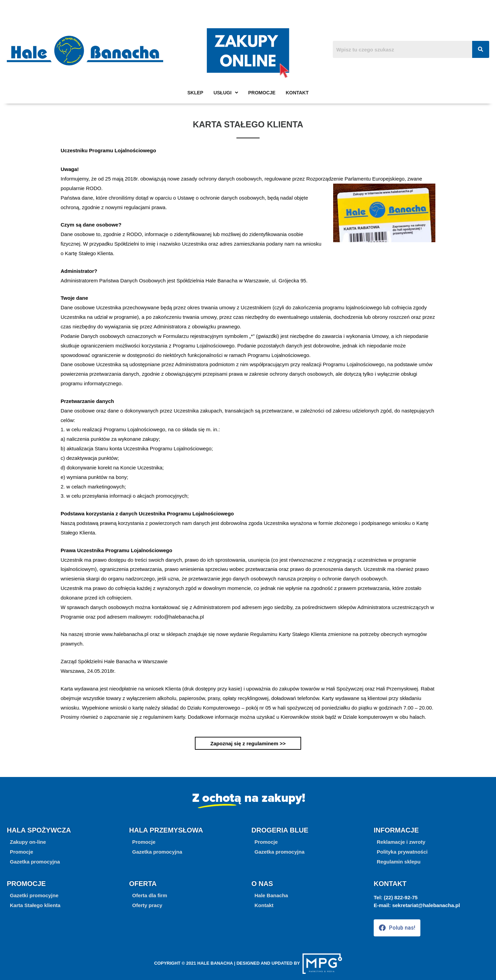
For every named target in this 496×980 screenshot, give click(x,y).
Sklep (195, 93)
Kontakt (297, 93)
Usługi (226, 93)
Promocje (262, 93)
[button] (21, 852)
